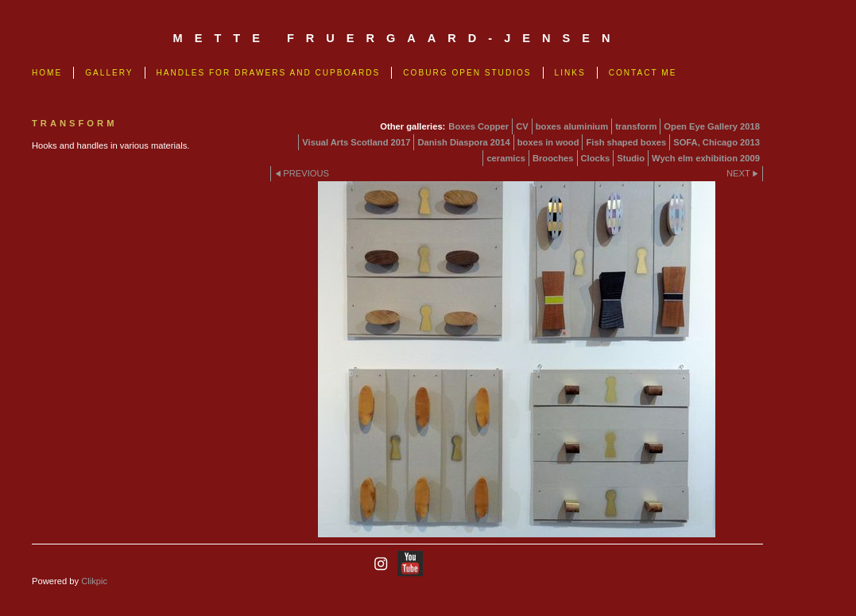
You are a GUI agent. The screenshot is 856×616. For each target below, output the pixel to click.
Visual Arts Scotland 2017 (356, 142)
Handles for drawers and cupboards (269, 73)
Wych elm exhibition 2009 (706, 158)
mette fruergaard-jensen (398, 38)
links (570, 73)
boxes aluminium (572, 126)
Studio (631, 158)
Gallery (109, 73)
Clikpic (94, 581)
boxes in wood (548, 142)
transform (636, 126)
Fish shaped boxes (626, 142)
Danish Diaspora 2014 (463, 142)
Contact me (643, 73)
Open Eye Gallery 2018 (712, 126)
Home (47, 73)
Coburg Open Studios (467, 73)
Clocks (596, 158)
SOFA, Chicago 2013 (717, 142)
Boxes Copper (478, 126)
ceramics (506, 158)
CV (522, 126)
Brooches (553, 158)
